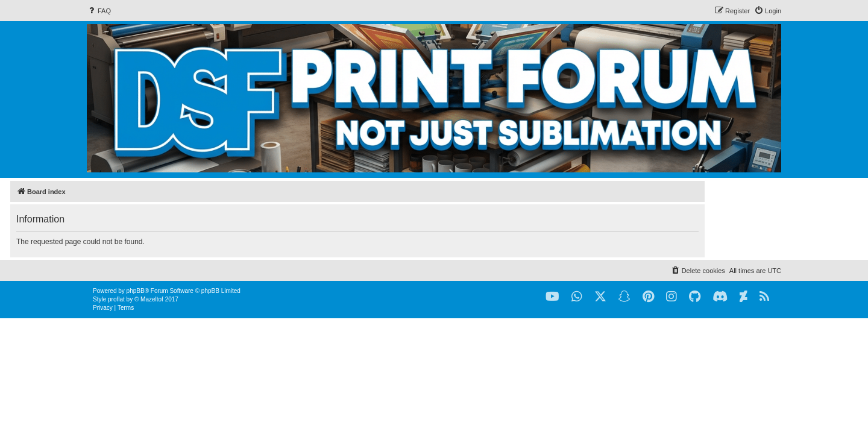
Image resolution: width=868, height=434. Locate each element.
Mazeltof (152, 299)
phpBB (136, 291)
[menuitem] (99, 11)
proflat (116, 299)
